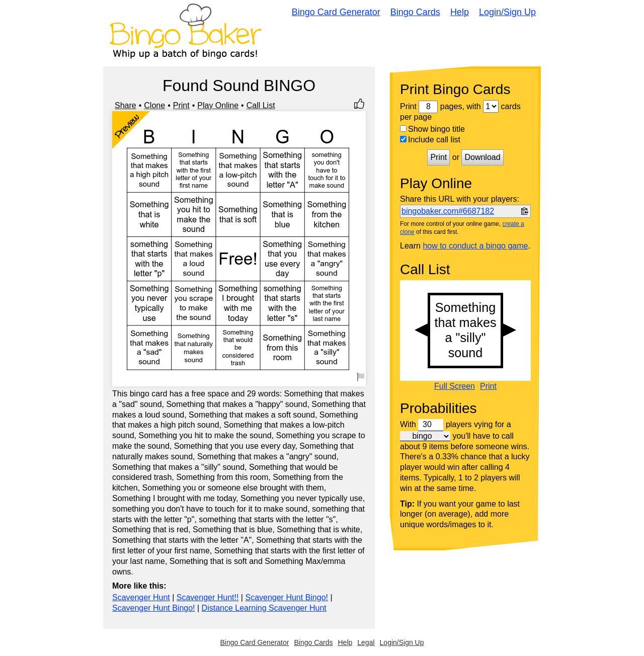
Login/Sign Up (507, 12)
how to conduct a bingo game (475, 246)
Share (126, 105)
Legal (366, 642)
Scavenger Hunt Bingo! (287, 597)
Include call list (430, 140)
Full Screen (455, 386)
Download (482, 157)
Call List (261, 105)
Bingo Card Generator (336, 12)
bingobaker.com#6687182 (448, 211)
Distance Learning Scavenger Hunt (264, 608)
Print (181, 105)
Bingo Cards (415, 12)
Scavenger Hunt (141, 597)
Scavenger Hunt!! (208, 597)
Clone (154, 105)
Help (460, 12)
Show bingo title (432, 129)
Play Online (218, 105)
